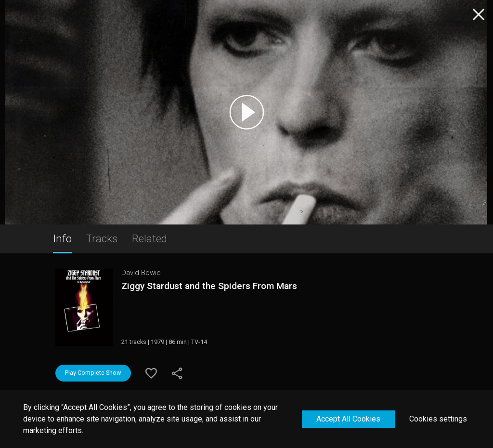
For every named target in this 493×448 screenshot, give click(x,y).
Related (149, 238)
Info (62, 238)
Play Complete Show (93, 373)
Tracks (102, 238)
